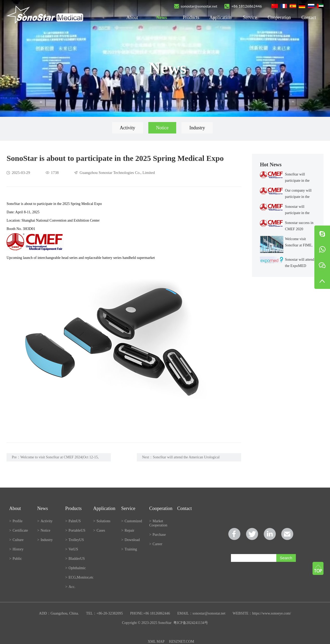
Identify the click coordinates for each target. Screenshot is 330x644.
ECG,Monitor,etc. (79, 577)
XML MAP (156, 642)
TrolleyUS (75, 540)
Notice (162, 128)
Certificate (19, 530)
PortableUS (75, 530)
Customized (132, 521)
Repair (128, 530)
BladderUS (75, 559)
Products (191, 17)
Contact (309, 17)
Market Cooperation (158, 523)
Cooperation (279, 17)
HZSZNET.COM (182, 642)
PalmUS (73, 521)
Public (16, 559)
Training (129, 549)
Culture (16, 540)
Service (250, 17)
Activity (128, 128)
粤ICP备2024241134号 (191, 623)
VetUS (72, 549)
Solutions (102, 521)
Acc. (70, 587)
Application (220, 17)
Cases (99, 530)
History (16, 549)
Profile (16, 521)
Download (130, 540)
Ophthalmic (75, 568)
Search (286, 558)
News (161, 17)
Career (156, 544)
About (132, 17)
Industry (197, 128)
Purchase (157, 535)
